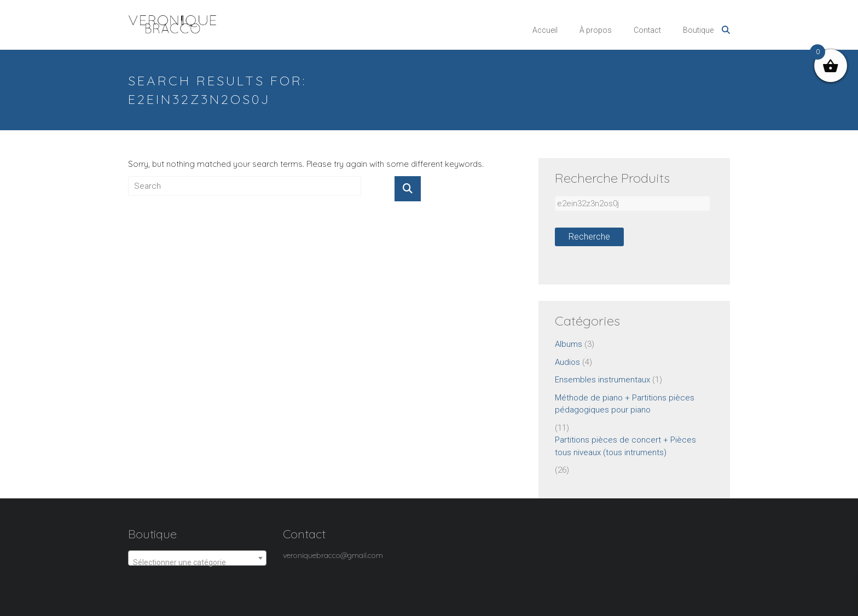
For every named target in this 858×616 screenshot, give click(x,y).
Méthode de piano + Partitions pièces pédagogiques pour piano (625, 404)
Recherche (589, 237)
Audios (567, 362)
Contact (647, 30)
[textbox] (197, 562)
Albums (569, 344)
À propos (596, 30)
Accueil (545, 30)
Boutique (698, 30)
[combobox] (197, 558)
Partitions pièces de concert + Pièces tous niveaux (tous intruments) (625, 446)
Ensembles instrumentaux (602, 380)
